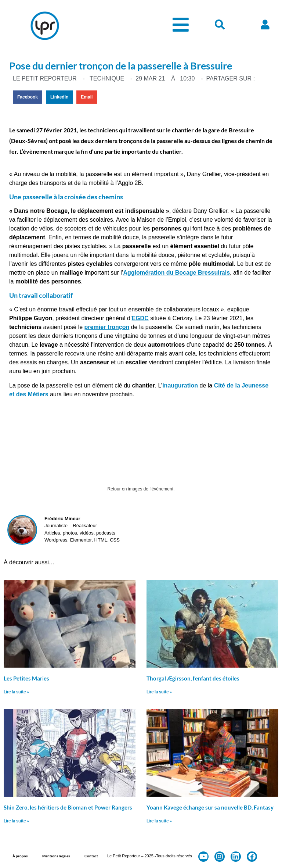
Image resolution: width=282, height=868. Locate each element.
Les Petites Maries (26, 678)
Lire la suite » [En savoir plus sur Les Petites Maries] (16, 692)
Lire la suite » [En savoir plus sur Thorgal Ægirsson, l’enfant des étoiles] (159, 692)
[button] (28, 97)
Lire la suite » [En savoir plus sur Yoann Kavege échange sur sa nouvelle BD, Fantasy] (159, 821)
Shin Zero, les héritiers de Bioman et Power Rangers (68, 807)
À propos (20, 856)
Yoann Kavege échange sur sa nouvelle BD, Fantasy (210, 807)
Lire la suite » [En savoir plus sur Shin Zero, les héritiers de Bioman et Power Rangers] (16, 821)
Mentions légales (56, 856)
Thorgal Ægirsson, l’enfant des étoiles (193, 678)
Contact (91, 856)
